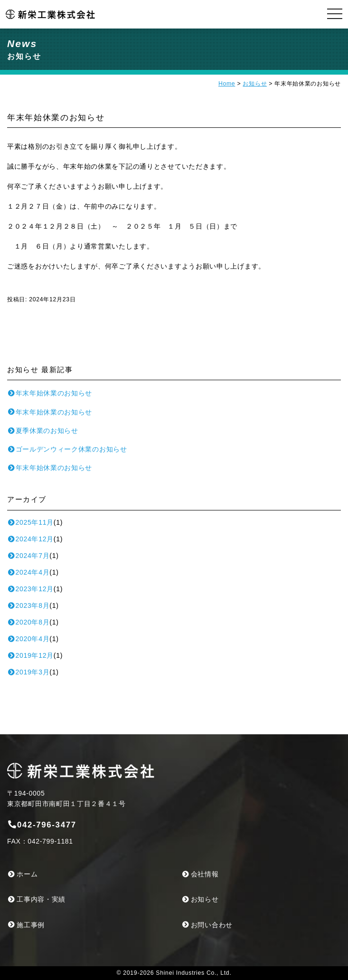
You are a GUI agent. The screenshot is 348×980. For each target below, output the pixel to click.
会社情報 (200, 874)
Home (227, 84)
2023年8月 (28, 605)
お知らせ (255, 84)
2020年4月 (28, 639)
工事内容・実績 (36, 899)
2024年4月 (28, 572)
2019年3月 (28, 672)
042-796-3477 (42, 825)
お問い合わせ (207, 925)
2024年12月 (30, 539)
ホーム (22, 874)
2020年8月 (28, 622)
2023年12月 (30, 589)
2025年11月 (30, 522)
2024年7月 (28, 556)
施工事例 (26, 925)
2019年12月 (30, 655)
